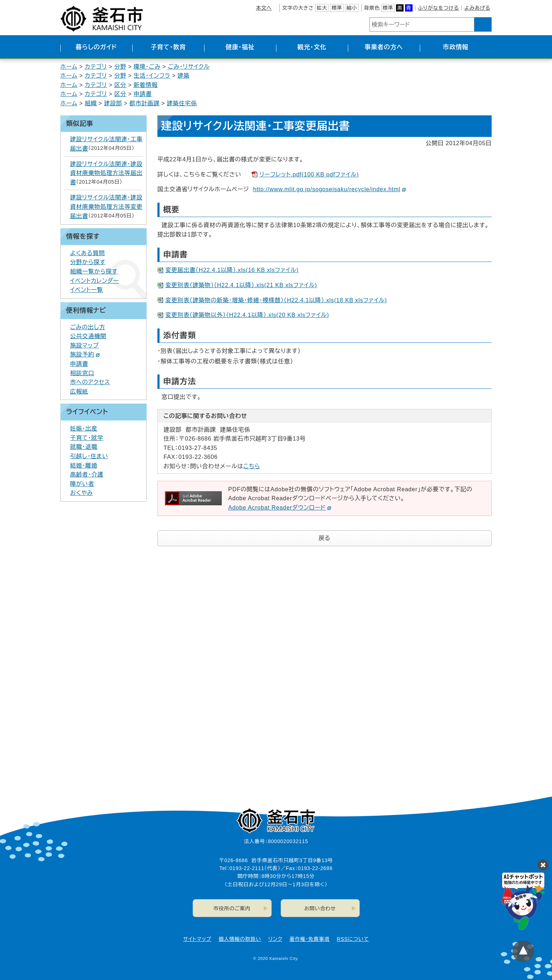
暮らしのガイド (96, 47)
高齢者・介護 (87, 475)
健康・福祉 (240, 47)
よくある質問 (88, 253)
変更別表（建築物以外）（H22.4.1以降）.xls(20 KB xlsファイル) (247, 315)
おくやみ (82, 493)
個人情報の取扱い (240, 939)
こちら (252, 466)
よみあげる (477, 8)
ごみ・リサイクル (189, 67)
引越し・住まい (89, 456)
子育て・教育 (168, 47)
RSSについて (353, 939)
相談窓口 (82, 373)
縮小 (352, 8)
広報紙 (79, 392)
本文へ (264, 8)
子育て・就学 (87, 438)
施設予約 (85, 355)
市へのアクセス (90, 382)
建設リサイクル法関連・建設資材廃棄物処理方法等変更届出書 (106, 207)
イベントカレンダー (95, 281)
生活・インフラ (152, 76)
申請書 (143, 94)
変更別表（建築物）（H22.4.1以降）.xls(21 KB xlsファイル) (241, 285)
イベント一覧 (87, 290)
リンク (275, 939)
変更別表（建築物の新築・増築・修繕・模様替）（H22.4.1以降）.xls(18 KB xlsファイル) (276, 300)
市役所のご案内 (232, 908)
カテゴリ (96, 67)
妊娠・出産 (84, 429)
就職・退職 (84, 447)
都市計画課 (144, 103)
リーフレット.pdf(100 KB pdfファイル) (309, 174)
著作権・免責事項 (310, 939)
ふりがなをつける (438, 8)
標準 (337, 8)
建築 (184, 76)
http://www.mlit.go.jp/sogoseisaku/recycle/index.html (330, 189)
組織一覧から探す (94, 272)
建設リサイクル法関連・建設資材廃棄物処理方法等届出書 (106, 173)
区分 (120, 85)
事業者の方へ (384, 47)
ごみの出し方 (88, 327)
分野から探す (88, 262)
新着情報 (146, 85)
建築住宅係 (182, 103)
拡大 (322, 8)
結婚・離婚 (84, 466)
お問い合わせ (320, 908)
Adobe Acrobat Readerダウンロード (280, 508)
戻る (325, 538)
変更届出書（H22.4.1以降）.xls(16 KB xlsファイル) (232, 270)
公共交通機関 (88, 336)
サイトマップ (197, 939)
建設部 (113, 103)
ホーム (69, 67)
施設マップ (84, 346)
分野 (120, 67)
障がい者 (82, 484)
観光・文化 (312, 47)
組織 (91, 103)
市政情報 (456, 47)
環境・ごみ (147, 67)
